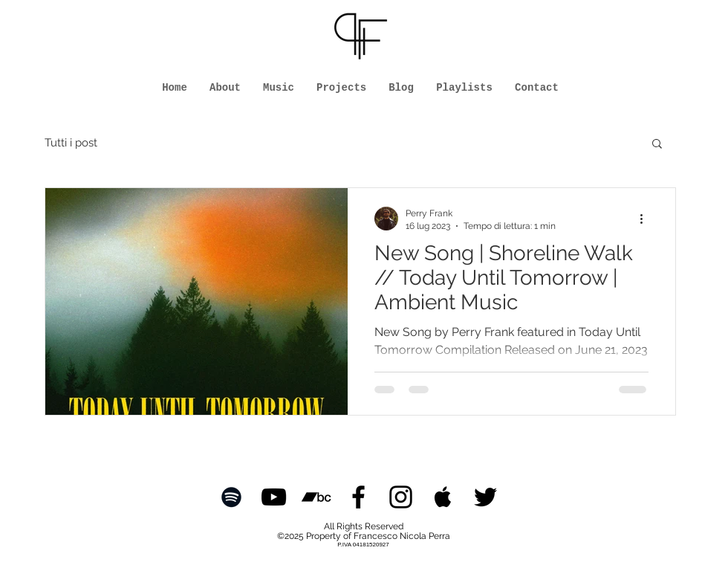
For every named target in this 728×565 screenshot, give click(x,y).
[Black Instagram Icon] (401, 497)
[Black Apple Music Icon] (443, 497)
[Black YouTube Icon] (274, 497)
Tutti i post (71, 143)
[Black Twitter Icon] (485, 497)
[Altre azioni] (646, 219)
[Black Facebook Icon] (358, 497)
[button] (657, 145)
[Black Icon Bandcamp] (316, 497)
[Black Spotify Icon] (231, 497)
